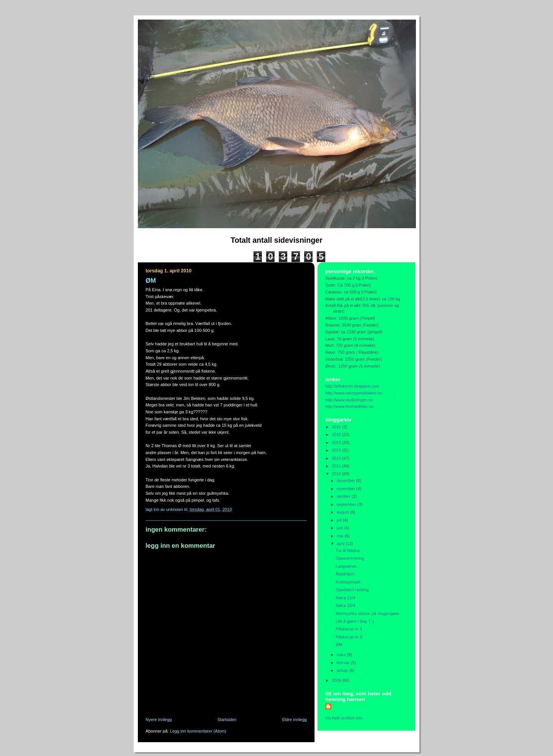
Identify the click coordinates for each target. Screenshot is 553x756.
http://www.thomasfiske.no (349, 406)
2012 (337, 458)
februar (344, 663)
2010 (337, 474)
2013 (337, 450)
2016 (337, 427)
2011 (337, 466)
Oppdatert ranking (352, 590)
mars (342, 655)
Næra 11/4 (345, 598)
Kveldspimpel (348, 582)
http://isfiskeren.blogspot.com (352, 386)
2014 (337, 443)
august (344, 512)
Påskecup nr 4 (349, 629)
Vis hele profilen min (344, 718)
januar (343, 670)
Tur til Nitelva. (348, 550)
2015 (337, 434)
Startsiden (227, 720)
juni (341, 528)
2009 (337, 680)
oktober (344, 496)
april (341, 544)
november (347, 489)
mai (341, 536)
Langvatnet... (348, 566)
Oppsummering (350, 558)
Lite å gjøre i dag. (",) (355, 621)
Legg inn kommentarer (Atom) (198, 731)
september (347, 504)
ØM (339, 645)
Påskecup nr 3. (349, 637)
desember (347, 481)
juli (340, 520)
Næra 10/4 (345, 605)
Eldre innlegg (295, 720)
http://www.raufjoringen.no (349, 400)
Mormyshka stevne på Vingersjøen (368, 613)
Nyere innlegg (159, 720)
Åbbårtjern (345, 574)
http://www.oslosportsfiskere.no (354, 393)
